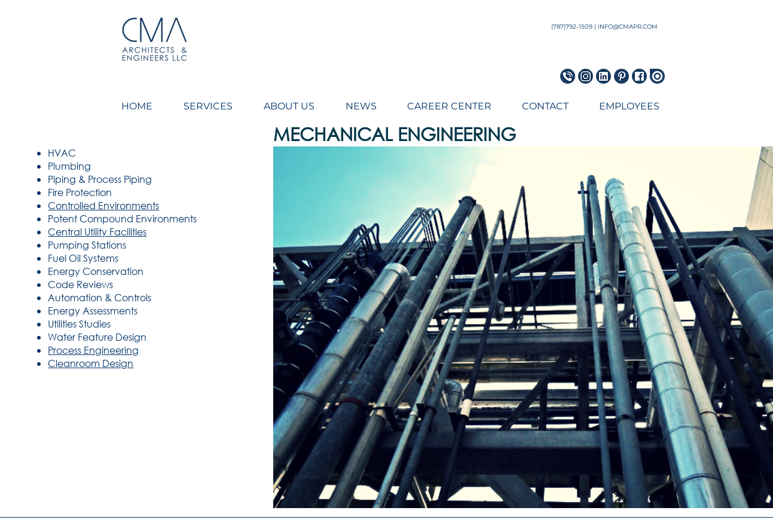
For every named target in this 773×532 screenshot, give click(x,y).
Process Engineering (93, 350)
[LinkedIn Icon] (604, 76)
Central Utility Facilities (97, 232)
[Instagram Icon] (586, 76)
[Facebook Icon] (639, 76)
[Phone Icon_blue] (568, 76)
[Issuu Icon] (657, 76)
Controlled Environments (103, 205)
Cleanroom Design (91, 363)
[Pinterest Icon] (621, 76)
